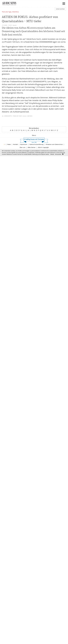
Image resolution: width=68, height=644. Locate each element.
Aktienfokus (16, 12)
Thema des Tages (7, 12)
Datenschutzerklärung (36, 144)
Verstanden (58, 154)
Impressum (24, 144)
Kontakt (15, 144)
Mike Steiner (32, 147)
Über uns (23, 147)
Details (52, 154)
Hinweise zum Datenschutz (54, 144)
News (9, 144)
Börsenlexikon (34, 128)
